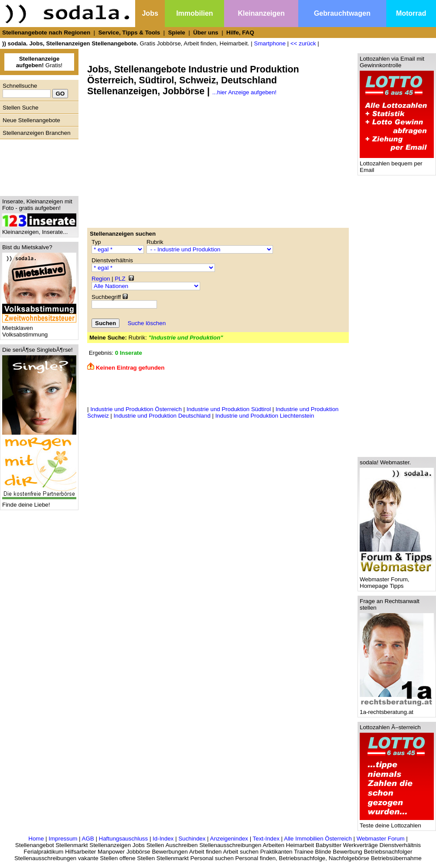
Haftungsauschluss (124, 839)
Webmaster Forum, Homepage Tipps (397, 580)
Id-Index (163, 839)
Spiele (176, 33)
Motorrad (411, 13)
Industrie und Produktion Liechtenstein (265, 416)
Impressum (63, 839)
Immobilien (194, 13)
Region (101, 279)
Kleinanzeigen (261, 13)
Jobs (150, 13)
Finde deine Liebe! (39, 502)
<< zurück (303, 43)
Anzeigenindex (229, 839)
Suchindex (192, 839)
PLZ (120, 279)
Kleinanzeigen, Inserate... (39, 229)
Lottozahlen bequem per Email (397, 164)
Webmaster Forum (381, 839)
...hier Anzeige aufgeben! (244, 92)
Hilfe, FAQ (240, 33)
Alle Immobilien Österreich (318, 839)
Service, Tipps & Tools (129, 33)
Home (36, 839)
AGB (88, 839)
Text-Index (266, 839)
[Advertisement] (37, 165)
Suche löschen (147, 323)
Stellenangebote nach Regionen (46, 33)
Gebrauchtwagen (342, 13)
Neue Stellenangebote (31, 120)
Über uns (206, 33)
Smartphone (270, 43)
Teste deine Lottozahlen (397, 823)
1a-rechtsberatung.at (397, 709)
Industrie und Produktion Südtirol (229, 409)
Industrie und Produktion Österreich (136, 409)
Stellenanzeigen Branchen (37, 133)
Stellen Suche (20, 108)
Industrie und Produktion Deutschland (162, 416)
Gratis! (39, 62)
